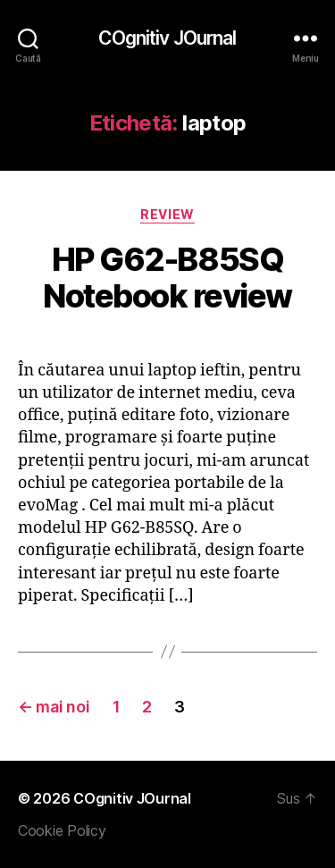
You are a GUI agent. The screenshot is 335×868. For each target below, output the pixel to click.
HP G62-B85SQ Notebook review (167, 278)
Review (167, 214)
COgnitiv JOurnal (167, 38)
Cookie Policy (62, 830)
